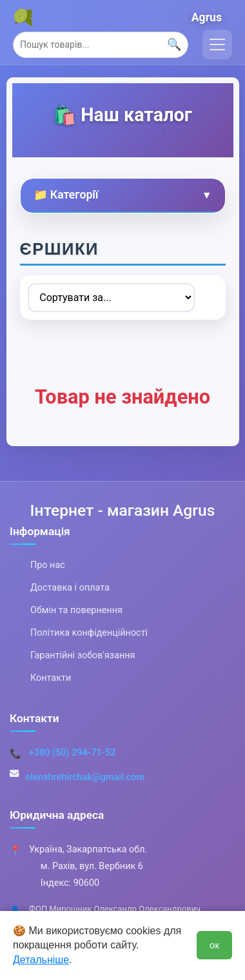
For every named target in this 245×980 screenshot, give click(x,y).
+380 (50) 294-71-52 (72, 753)
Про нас (48, 565)
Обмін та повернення (76, 610)
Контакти (51, 678)
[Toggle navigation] (217, 44)
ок (214, 945)
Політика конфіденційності (89, 633)
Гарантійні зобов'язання (83, 655)
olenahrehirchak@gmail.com (85, 777)
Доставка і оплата (70, 588)
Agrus (207, 17)
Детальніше (41, 960)
